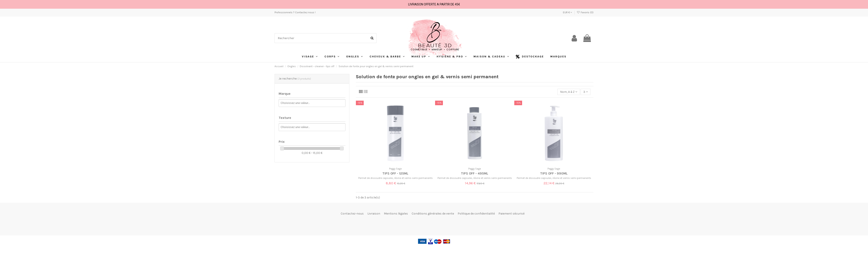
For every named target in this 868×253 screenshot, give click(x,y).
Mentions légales (396, 214)
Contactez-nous (352, 214)
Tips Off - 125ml (395, 173)
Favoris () (585, 12)
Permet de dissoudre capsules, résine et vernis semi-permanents (395, 178)
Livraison (374, 214)
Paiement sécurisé (511, 214)
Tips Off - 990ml (554, 173)
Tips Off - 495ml (475, 173)
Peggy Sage (395, 169)
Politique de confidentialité (476, 214)
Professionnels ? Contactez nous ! (295, 12)
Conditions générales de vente (433, 214)
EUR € (568, 12)
